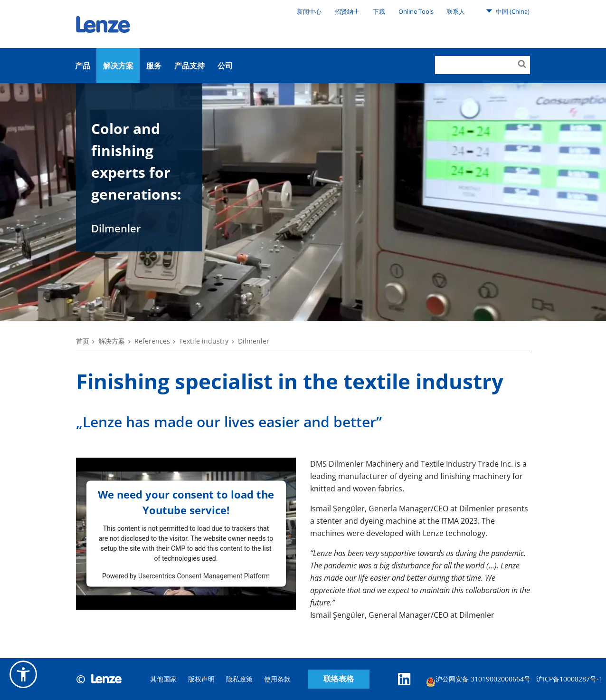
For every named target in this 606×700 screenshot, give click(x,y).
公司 (225, 66)
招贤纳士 (347, 11)
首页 (83, 341)
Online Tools (416, 11)
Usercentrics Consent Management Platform (204, 575)
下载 (379, 11)
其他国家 (163, 679)
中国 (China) (508, 11)
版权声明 (201, 679)
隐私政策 (239, 679)
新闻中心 (309, 11)
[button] (23, 674)
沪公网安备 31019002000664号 (478, 680)
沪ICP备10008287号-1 (569, 679)
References (152, 341)
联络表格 (339, 679)
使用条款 (277, 679)
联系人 (456, 11)
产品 (83, 66)
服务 (154, 66)
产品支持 (189, 66)
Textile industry (204, 341)
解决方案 (118, 66)
